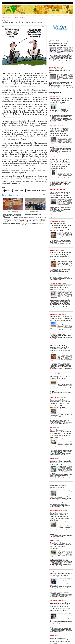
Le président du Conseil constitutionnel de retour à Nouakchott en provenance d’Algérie (60, 363)
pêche (18, 223)
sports (5, 222)
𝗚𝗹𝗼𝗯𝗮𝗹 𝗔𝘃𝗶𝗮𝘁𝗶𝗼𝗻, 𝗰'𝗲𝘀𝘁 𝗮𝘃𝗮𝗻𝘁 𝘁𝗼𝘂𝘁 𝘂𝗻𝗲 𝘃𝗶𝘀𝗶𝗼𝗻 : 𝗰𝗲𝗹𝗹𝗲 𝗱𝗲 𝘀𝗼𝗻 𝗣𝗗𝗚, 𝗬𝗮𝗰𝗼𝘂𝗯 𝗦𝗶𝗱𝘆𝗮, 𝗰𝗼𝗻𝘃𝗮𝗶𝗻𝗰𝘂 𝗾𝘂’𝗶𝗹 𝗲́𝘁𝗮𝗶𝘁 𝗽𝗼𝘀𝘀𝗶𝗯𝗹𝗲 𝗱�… (61, 83)
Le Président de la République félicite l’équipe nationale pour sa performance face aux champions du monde (61, 476)
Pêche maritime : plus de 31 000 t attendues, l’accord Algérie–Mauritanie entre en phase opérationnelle (61, 566)
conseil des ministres (36, 223)
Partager (42, 190)
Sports (53, 473)
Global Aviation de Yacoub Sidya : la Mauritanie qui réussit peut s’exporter (60, 86)
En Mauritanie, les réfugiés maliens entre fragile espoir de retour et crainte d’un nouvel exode (60, 305)
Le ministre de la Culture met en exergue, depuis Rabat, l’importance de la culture (60, 417)
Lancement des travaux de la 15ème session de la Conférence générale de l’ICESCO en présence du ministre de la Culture (61, 420)
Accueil (5, 3)
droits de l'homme (26, 219)
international (42, 220)
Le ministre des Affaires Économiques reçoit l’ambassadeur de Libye (58, 487)
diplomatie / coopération (10, 220)
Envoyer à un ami (17, 190)
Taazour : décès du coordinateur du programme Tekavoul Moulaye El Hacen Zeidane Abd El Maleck (61, 55)
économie (32, 218)
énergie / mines (18, 218)
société (11, 219)
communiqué (17, 219)
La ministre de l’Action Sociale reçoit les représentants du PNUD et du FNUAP (60, 288)
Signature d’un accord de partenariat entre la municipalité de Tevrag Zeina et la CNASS (61, 454)
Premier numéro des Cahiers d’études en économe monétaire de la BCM (60, 506)
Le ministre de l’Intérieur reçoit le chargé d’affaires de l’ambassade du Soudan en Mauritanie (60, 185)
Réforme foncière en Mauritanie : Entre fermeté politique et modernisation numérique (61, 575)
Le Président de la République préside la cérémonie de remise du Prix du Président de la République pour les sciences (61, 112)
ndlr (4, 223)
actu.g (44, 223)
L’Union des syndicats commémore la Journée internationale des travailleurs (61, 536)
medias (27, 223)
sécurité (35, 220)
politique (26, 218)
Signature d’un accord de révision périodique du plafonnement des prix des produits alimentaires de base (61, 500)
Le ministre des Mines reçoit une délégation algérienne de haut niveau (33, 214)
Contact (25, 3)
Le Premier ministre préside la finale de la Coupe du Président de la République (61, 463)
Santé (22, 223)
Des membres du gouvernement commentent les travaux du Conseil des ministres (61, 100)
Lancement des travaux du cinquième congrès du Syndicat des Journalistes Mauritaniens (61, 530)
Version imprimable (31, 190)
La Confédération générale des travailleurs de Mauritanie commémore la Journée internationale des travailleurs (61, 533)
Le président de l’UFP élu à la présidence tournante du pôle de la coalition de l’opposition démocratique (61, 207)
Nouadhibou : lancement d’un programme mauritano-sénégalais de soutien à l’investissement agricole (60, 211)
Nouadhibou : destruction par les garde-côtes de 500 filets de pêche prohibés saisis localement (61, 546)
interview (5, 219)
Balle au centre (55, 246)
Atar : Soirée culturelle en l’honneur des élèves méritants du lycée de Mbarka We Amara (61, 423)
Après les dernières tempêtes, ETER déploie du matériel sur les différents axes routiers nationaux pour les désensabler (61, 195)
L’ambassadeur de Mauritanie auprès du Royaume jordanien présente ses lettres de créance (60, 146)
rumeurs (43, 222)
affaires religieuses (41, 218)
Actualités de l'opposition (39, 219)
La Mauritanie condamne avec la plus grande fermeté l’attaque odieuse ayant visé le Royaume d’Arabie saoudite (61, 149)
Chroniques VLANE (8, 218)
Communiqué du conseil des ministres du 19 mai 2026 (60, 377)
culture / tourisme (11, 223)
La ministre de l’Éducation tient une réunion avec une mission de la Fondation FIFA (61, 478)
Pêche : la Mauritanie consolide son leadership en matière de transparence (61, 563)
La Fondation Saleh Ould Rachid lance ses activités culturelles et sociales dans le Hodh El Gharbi (61, 626)
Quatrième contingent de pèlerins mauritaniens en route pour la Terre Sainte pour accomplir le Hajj (61, 335)
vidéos (38, 222)
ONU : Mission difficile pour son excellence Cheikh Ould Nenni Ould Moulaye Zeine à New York (61, 88)
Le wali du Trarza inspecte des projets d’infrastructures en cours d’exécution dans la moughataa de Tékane (60, 592)
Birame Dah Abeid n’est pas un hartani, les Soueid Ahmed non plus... (60, 71)
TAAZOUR (25, 225)
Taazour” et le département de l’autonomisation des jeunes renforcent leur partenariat (60, 44)
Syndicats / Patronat (13, 222)
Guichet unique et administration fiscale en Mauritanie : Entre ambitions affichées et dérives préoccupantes (61, 242)
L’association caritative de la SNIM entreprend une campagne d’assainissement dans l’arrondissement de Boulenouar (61, 623)
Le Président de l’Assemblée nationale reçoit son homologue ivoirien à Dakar (61, 152)
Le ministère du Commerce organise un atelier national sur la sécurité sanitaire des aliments (61, 447)
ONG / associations (22, 220)
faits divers (32, 222)
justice (30, 220)
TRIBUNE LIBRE (24, 222)
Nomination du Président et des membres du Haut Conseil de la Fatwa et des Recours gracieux (61, 318)
